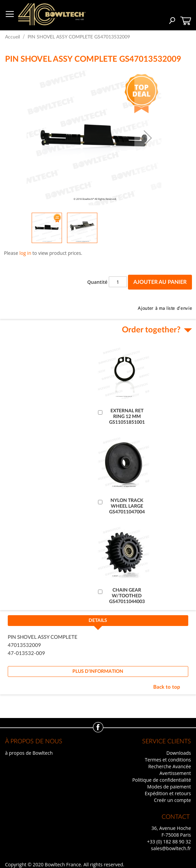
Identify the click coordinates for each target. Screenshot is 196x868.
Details (98, 621)
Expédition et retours (168, 793)
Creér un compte (172, 800)
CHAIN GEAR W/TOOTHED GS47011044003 (127, 596)
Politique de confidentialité (162, 780)
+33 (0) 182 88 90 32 (169, 842)
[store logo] (52, 14)
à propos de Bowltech (29, 753)
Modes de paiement (169, 787)
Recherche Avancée (170, 766)
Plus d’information (98, 671)
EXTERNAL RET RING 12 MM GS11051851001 (127, 417)
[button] (148, 138)
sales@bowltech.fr (171, 848)
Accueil (12, 37)
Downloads (179, 753)
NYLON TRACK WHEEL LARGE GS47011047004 (127, 506)
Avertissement (175, 773)
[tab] (98, 623)
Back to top (167, 687)
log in (25, 253)
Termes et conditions (168, 760)
